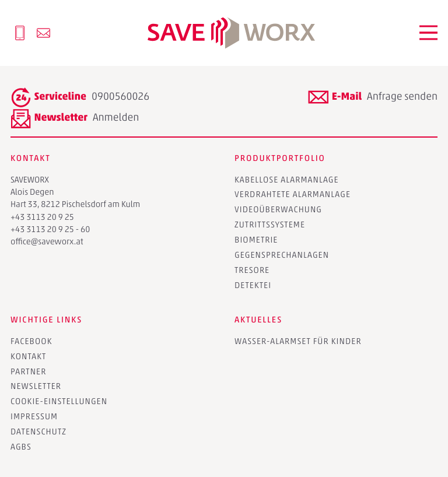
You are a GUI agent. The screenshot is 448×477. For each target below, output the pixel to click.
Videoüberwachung (278, 209)
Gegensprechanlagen (282, 255)
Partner (28, 371)
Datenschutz (38, 432)
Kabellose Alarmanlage (287, 180)
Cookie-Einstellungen (59, 401)
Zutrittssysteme (270, 225)
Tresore (252, 270)
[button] (429, 33)
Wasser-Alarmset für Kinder (298, 341)
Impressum (34, 416)
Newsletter (36, 386)
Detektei (253, 285)
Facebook (32, 341)
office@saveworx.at (47, 241)
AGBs (21, 447)
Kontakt (28, 356)
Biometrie (256, 240)
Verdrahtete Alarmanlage (293, 194)
